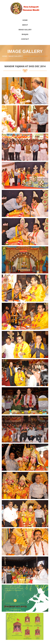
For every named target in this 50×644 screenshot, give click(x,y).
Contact (25, 39)
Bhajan (25, 34)
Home (25, 20)
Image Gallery (25, 30)
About (25, 25)
